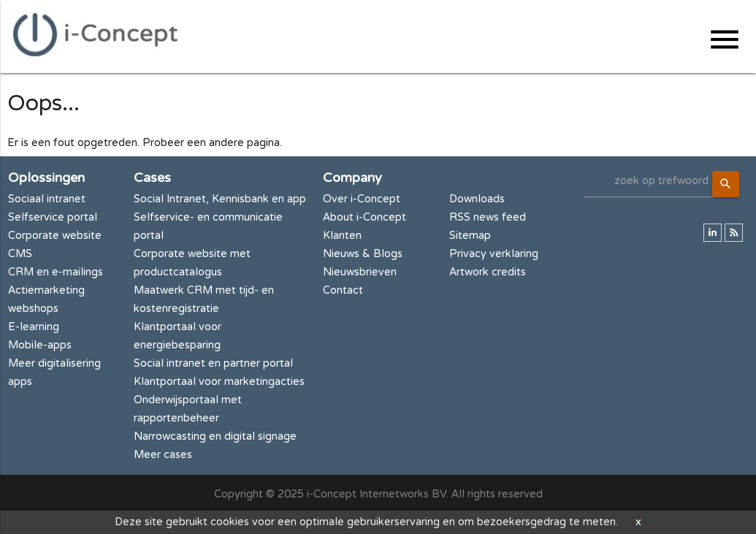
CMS (20, 254)
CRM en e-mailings (56, 272)
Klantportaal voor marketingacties (219, 382)
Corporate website (55, 236)
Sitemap (470, 236)
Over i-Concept (362, 199)
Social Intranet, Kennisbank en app (220, 199)
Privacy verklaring (494, 254)
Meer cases (163, 455)
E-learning (34, 327)
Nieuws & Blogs (363, 254)
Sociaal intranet (47, 199)
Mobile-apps (40, 345)
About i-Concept (364, 217)
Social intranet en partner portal (213, 363)
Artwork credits (488, 272)
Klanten (342, 236)
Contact (343, 290)
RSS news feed (488, 217)
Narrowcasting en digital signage (215, 436)
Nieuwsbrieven (360, 272)
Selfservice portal (53, 217)
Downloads (477, 199)
